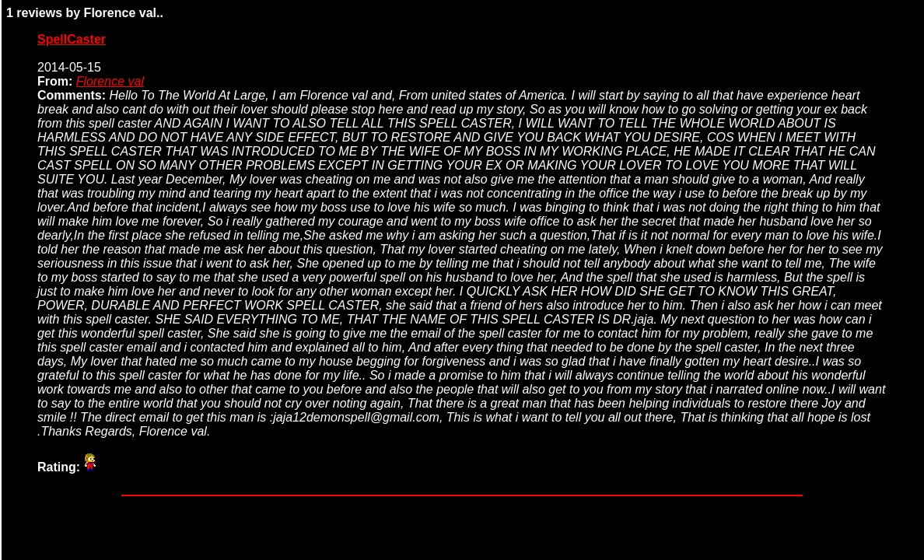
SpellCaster (72, 39)
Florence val (110, 81)
